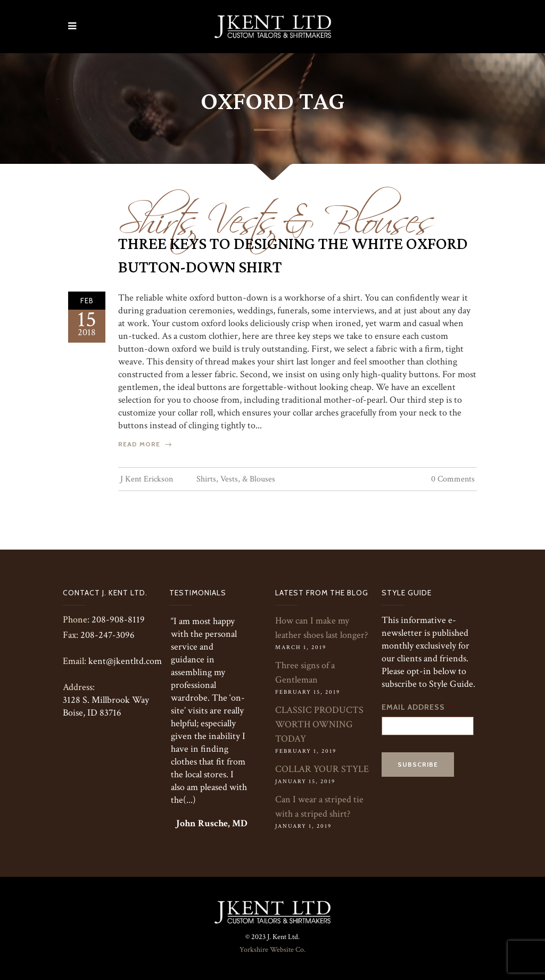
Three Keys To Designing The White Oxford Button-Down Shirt (293, 256)
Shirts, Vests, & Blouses (276, 214)
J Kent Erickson (147, 479)
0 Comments (453, 479)
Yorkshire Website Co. (272, 950)
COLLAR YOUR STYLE (322, 769)
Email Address (418, 707)
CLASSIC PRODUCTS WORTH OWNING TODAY (319, 724)
